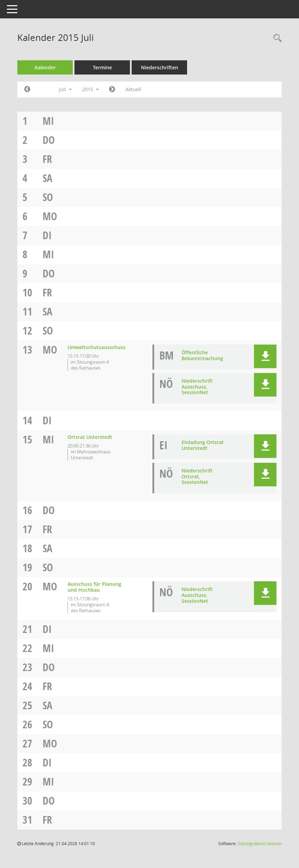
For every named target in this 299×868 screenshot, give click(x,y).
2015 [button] (90, 89)
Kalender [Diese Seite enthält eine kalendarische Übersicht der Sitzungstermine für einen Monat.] (45, 67)
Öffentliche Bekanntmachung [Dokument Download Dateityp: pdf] (202, 355)
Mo (50, 216)
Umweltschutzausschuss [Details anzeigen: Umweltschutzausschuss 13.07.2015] (96, 347)
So (48, 197)
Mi (48, 121)
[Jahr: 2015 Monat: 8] (112, 89)
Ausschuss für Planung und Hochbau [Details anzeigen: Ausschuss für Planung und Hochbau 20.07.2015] (94, 587)
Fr (47, 159)
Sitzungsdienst (260, 844)
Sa (47, 178)
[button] (265, 356)
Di (47, 235)
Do (49, 140)
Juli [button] (65, 89)
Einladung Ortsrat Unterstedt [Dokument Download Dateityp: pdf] (203, 445)
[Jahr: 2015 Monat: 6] (27, 89)
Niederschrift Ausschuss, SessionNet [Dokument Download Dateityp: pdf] (197, 387)
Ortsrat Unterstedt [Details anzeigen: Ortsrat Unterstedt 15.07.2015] (90, 437)
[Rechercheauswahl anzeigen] (276, 38)
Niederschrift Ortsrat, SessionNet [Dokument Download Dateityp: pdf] (197, 476)
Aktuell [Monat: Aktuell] (133, 89)
